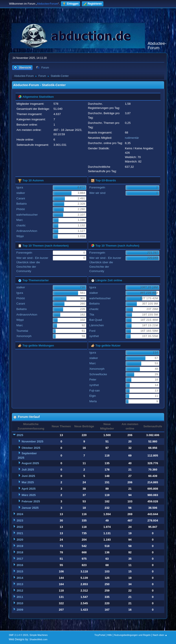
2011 (20, 597)
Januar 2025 (30, 508)
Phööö (21, 209)
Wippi (20, 236)
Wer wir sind (97, 193)
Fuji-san (94, 391)
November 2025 (32, 441)
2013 (20, 584)
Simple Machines (38, 635)
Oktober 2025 (31, 448)
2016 (20, 565)
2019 (20, 546)
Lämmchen (97, 325)
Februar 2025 (31, 501)
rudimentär (132, 138)
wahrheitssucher (27, 215)
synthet (94, 336)
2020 (20, 540)
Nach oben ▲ (160, 635)
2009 (20, 610)
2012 (20, 591)
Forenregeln (97, 187)
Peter (93, 380)
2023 (20, 520)
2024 (20, 514)
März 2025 (29, 495)
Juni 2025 (28, 476)
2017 (20, 559)
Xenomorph (24, 336)
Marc (20, 220)
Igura (20, 187)
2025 (20, 435)
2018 (20, 552)
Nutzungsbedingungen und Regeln (132, 635)
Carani (21, 198)
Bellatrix (21, 204)
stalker (21, 193)
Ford (92, 331)
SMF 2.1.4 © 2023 (18, 635)
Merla (93, 401)
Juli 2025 (28, 470)
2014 (20, 578)
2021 (20, 533)
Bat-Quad (96, 320)
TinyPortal (100, 635)
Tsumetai (22, 331)
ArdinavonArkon (27, 231)
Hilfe (110, 635)
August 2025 (30, 463)
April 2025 (29, 489)
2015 (20, 571)
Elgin (93, 396)
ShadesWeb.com (38, 639)
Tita (92, 315)
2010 (20, 603)
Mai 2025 (28, 482)
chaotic (21, 225)
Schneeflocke (98, 374)
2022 (20, 527)
